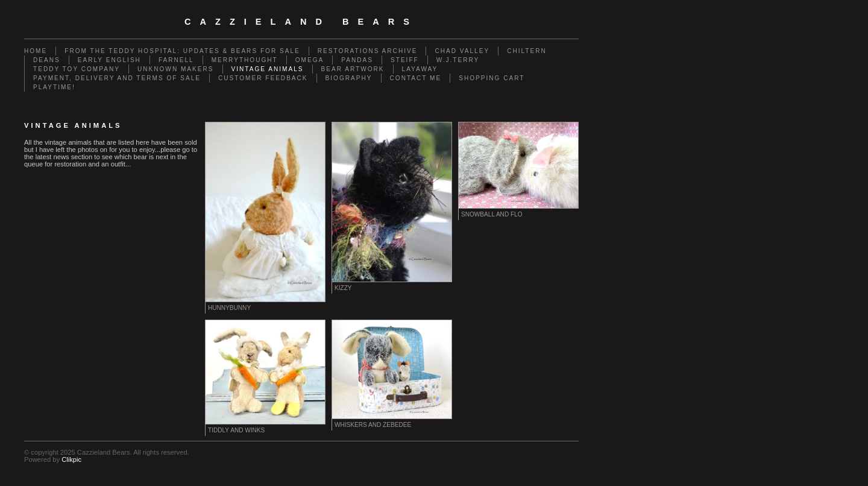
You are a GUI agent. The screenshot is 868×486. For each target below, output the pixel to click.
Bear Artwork (353, 69)
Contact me (416, 78)
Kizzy (343, 288)
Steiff (405, 60)
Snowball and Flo (492, 214)
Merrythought (245, 60)
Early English (109, 60)
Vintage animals (268, 69)
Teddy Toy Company (77, 69)
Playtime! (54, 87)
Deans (47, 60)
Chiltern (527, 51)
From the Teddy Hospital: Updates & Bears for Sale (182, 51)
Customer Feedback (263, 78)
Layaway (420, 69)
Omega (310, 60)
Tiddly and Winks (236, 430)
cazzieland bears (301, 22)
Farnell (176, 60)
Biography (349, 78)
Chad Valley (462, 51)
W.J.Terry (458, 60)
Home (36, 51)
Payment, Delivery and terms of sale (117, 78)
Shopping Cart (492, 78)
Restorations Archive (368, 51)
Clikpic (71, 459)
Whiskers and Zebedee (373, 425)
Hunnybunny (229, 308)
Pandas (357, 60)
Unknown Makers (176, 69)
